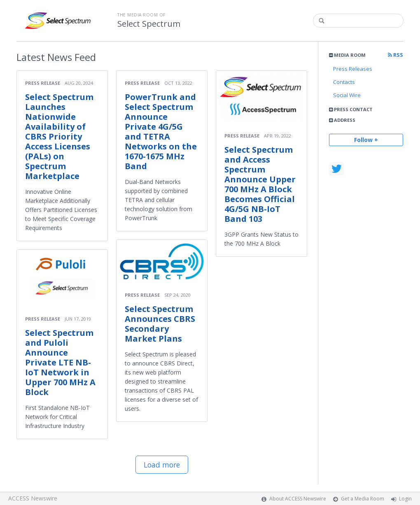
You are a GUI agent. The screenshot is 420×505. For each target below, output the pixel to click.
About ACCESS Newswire (298, 499)
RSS (395, 55)
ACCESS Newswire (33, 498)
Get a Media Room (363, 499)
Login (405, 499)
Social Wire (347, 95)
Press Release (43, 83)
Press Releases (353, 69)
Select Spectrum (149, 24)
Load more (162, 465)
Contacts (344, 82)
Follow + (366, 140)
